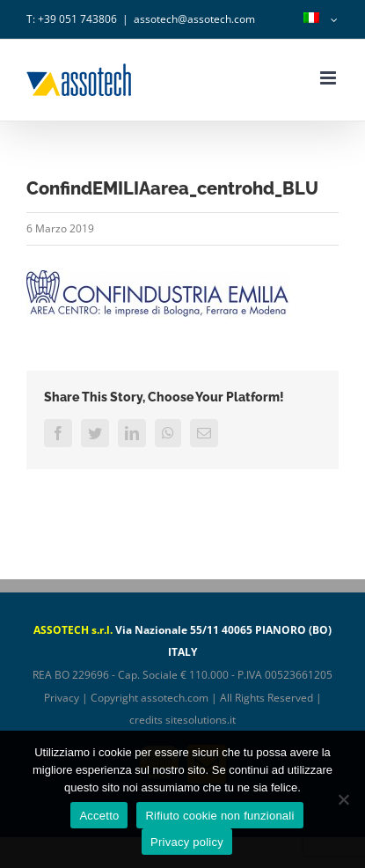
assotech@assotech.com (194, 19)
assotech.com (175, 698)
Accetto (99, 816)
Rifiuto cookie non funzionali (219, 816)
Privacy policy (187, 842)
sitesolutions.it (201, 720)
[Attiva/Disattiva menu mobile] (329, 78)
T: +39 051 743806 (72, 19)
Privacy (62, 698)
